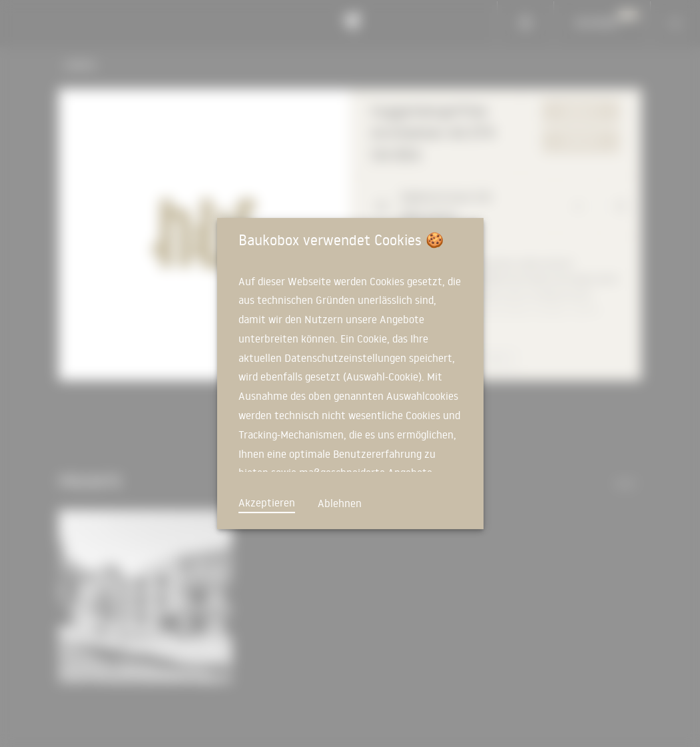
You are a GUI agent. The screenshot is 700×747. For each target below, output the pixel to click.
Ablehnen (340, 503)
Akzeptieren (267, 502)
